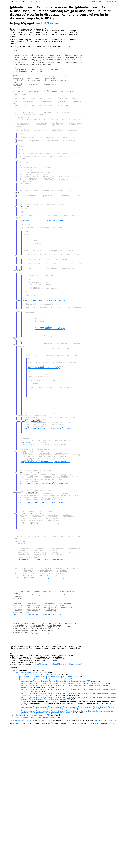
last (39, 2)
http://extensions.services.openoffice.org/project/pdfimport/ (40, 361)
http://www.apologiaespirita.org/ (50, 396)
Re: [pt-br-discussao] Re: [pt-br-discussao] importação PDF (34, 859)
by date (98, 2)
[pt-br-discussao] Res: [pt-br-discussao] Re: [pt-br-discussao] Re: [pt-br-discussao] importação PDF (55, 823)
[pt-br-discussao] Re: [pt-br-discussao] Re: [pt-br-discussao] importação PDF (46, 820)
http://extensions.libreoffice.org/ (44, 443)
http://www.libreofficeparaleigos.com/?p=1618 (42, 264)
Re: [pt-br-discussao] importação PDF (29, 814)
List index (113, 2)
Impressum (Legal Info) (26, 862)
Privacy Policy (14, 862)
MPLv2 (84, 864)
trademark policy (41, 866)
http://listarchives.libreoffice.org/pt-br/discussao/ (48, 517)
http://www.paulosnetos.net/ (47, 394)
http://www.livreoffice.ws (33, 535)
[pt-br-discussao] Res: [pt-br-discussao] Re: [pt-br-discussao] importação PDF (46, 818)
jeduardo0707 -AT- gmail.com (47, 23)
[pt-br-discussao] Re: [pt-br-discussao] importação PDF (37, 816)
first (29, 2)
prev (16, 2)
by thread (105, 2)
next (19, 2)
